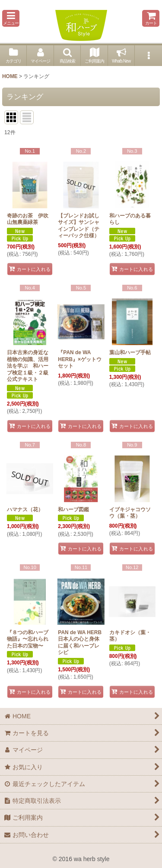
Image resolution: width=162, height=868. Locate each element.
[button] (11, 18)
